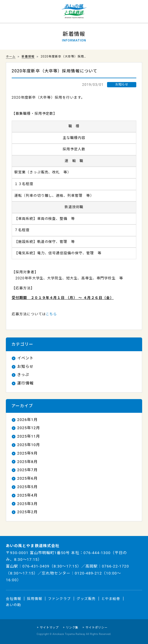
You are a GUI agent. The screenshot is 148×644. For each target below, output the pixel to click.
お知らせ (25, 367)
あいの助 (13, 605)
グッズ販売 (86, 598)
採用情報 (35, 598)
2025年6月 (27, 478)
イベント (25, 358)
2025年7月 (27, 470)
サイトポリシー (97, 628)
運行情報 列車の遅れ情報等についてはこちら (12, 12)
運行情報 (25, 383)
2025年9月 (27, 453)
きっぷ (23, 375)
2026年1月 (27, 420)
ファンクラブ (59, 598)
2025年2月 (27, 512)
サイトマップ (49, 628)
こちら (51, 314)
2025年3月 (27, 504)
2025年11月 (29, 436)
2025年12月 (29, 428)
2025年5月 (27, 487)
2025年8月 (27, 462)
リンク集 (72, 628)
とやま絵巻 (111, 598)
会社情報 (13, 598)
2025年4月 (27, 495)
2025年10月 (29, 445)
